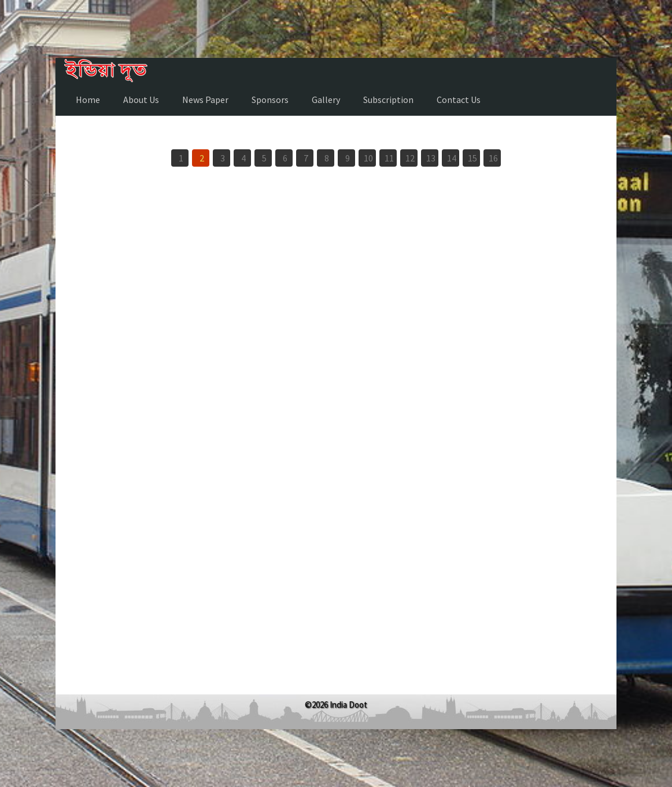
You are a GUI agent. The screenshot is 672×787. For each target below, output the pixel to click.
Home (88, 100)
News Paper (205, 100)
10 (368, 158)
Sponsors (270, 100)
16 (493, 158)
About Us (141, 100)
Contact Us (459, 100)
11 (389, 158)
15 (472, 158)
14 (452, 158)
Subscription (388, 100)
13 (431, 158)
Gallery (326, 100)
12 (410, 158)
